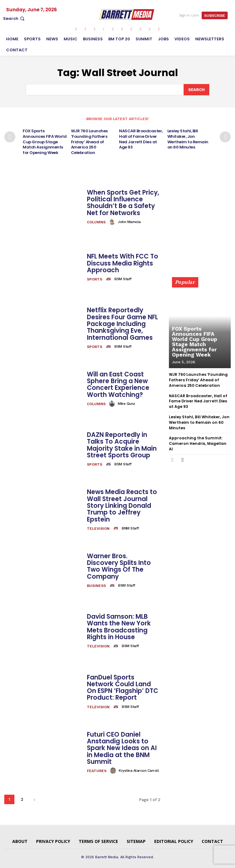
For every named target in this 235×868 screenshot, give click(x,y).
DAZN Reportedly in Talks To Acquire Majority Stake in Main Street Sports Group (121, 443)
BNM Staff (130, 526)
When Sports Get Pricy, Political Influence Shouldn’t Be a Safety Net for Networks (123, 201)
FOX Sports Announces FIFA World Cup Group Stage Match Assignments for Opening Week (45, 141)
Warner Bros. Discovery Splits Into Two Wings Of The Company (123, 564)
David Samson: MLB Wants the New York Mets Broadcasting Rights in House (118, 625)
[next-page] (225, 137)
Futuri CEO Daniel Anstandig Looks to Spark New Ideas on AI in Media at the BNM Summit (121, 746)
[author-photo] (113, 220)
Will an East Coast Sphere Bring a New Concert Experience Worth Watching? (118, 383)
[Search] (196, 90)
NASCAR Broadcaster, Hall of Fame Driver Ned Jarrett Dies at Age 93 (141, 138)
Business (96, 580)
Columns (96, 220)
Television (98, 526)
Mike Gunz (127, 401)
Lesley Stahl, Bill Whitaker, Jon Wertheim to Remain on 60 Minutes (188, 138)
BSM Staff (123, 277)
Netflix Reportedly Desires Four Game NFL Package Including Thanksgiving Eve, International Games (122, 322)
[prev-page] (10, 137)
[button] (14, 18)
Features (97, 769)
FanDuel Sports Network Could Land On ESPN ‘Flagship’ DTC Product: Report (122, 686)
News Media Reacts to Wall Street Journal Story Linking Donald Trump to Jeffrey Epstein (121, 504)
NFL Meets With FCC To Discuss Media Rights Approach (122, 262)
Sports (95, 277)
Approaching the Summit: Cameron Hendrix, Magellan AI (199, 437)
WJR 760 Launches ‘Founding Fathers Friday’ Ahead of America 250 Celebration (89, 141)
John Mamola (129, 220)
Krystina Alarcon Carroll (139, 768)
